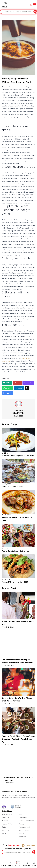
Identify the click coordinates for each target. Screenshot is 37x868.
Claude (17, 383)
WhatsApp (7, 388)
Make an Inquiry (25, 827)
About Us (5, 818)
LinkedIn (19, 388)
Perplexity (28, 383)
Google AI (7, 393)
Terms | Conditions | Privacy (26, 822)
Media (4, 833)
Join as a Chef (7, 824)
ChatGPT (7, 383)
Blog (20, 815)
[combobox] (2, 12)
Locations (22, 836)
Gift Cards (5, 830)
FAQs (4, 827)
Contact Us (23, 818)
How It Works (7, 815)
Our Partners (24, 830)
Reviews (5, 821)
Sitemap (22, 833)
